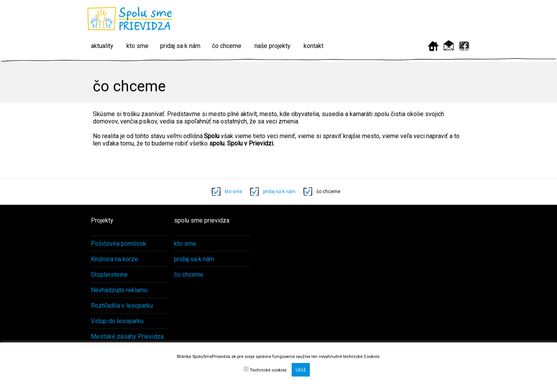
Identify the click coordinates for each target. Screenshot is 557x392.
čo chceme (227, 46)
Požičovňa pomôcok (119, 244)
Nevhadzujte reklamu (119, 290)
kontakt (314, 46)
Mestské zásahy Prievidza (127, 336)
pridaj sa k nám (180, 46)
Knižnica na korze (114, 259)
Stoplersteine (109, 275)
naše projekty (273, 46)
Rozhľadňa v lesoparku (122, 306)
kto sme (138, 46)
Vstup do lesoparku (117, 321)
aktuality (102, 46)
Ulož (301, 370)
